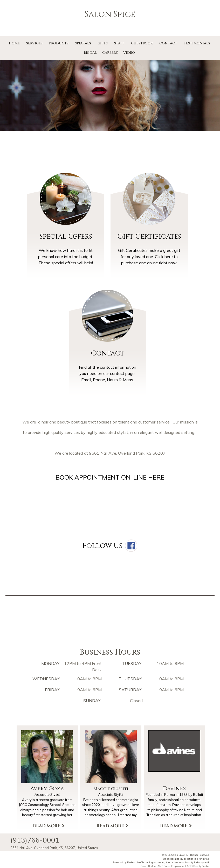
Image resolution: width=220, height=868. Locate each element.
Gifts (103, 43)
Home (14, 43)
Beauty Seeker (201, 866)
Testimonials (197, 43)
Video (129, 53)
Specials (83, 43)
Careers (110, 53)
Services (34, 43)
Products (59, 43)
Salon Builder (149, 866)
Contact (168, 43)
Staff (119, 43)
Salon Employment (175, 866)
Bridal (90, 53)
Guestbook (142, 43)
